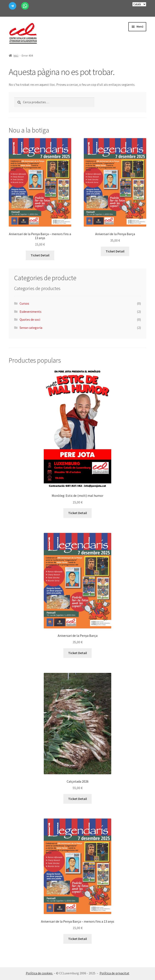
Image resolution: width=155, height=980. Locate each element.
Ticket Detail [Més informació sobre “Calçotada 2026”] (77, 799)
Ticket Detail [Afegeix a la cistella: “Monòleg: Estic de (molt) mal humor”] (77, 513)
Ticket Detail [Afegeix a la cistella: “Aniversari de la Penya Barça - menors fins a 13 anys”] (40, 255)
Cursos (24, 303)
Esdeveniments (31, 312)
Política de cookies (39, 973)
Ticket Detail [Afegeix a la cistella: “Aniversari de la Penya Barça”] (115, 251)
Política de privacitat (114, 973)
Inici (16, 55)
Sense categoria (31, 328)
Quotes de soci (30, 319)
